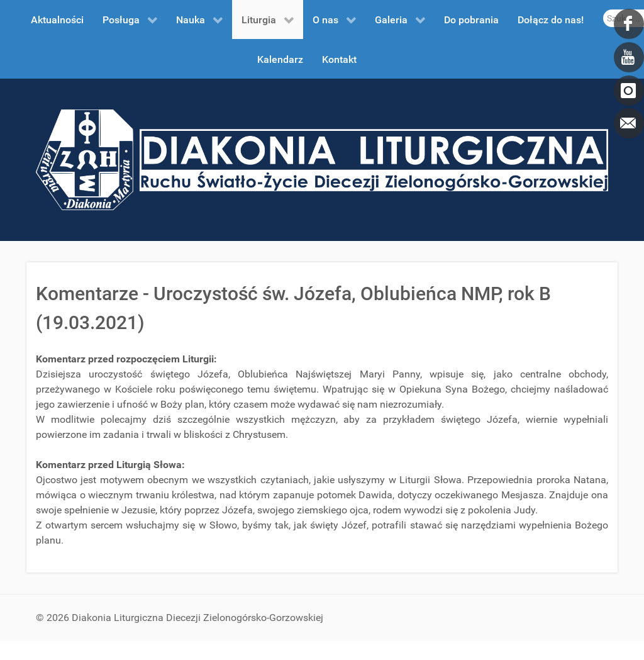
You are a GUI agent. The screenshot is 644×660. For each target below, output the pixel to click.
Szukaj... (603, 10)
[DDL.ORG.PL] (322, 159)
